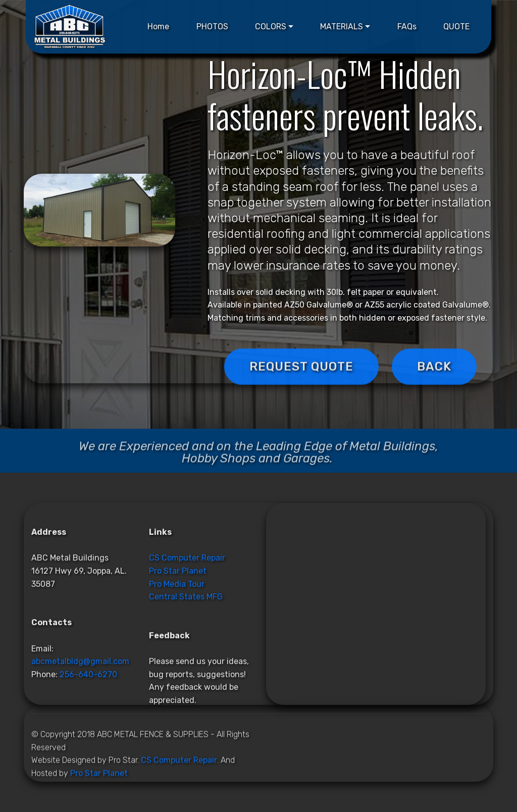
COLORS (271, 27)
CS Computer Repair (187, 642)
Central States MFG (186, 681)
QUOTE (456, 27)
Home (158, 27)
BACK (434, 383)
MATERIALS (342, 27)
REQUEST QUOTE (301, 383)
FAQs (407, 27)
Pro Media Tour (177, 668)
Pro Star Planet (178, 655)
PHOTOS (212, 27)
